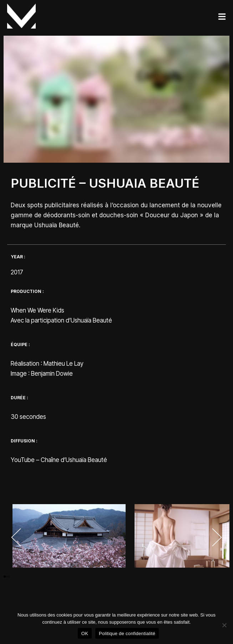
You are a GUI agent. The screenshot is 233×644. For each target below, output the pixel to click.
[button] (16, 537)
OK (85, 633)
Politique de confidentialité (127, 633)
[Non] (224, 625)
